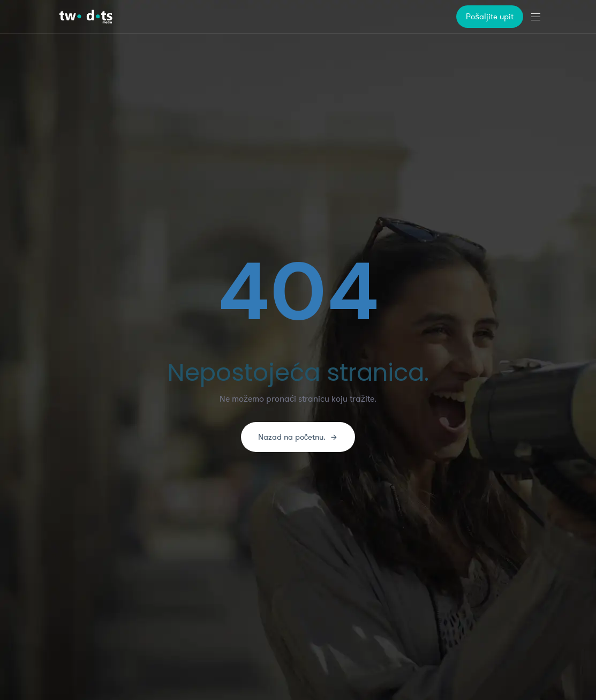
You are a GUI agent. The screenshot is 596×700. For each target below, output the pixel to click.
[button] (540, 17)
